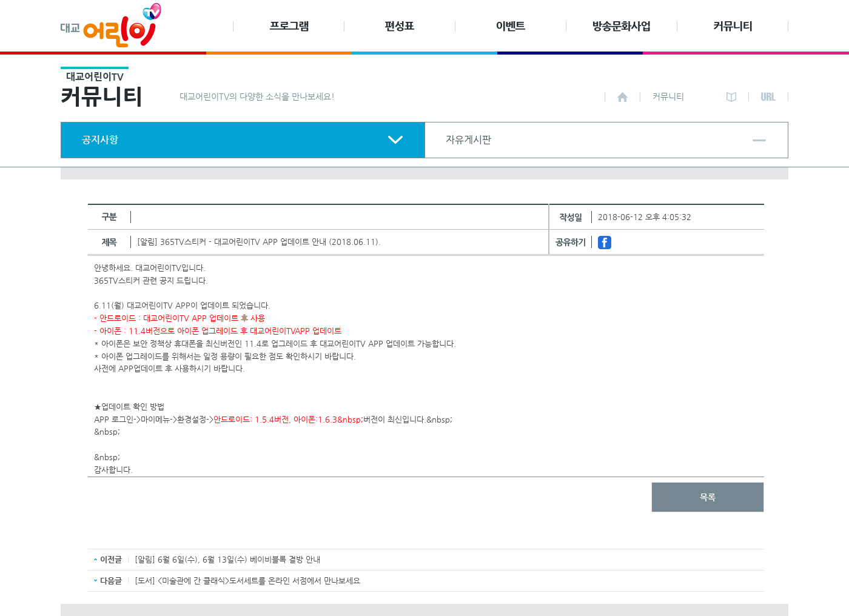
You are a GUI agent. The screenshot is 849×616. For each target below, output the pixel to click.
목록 (708, 497)
